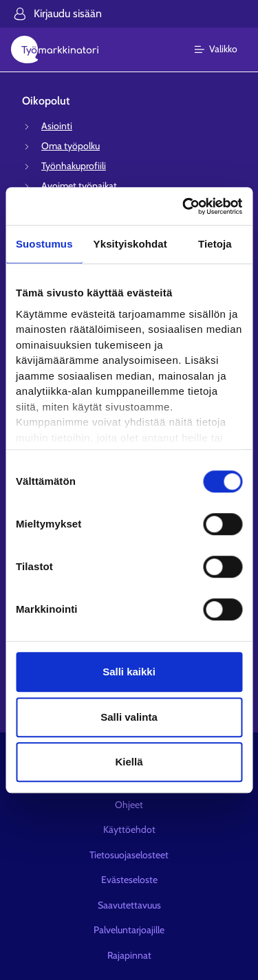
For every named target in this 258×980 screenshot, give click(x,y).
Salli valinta (129, 717)
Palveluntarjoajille (129, 930)
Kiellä (129, 762)
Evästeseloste (129, 880)
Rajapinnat (129, 955)
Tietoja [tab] (215, 244)
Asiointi (57, 126)
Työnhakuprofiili (74, 166)
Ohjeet (129, 805)
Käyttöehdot (129, 829)
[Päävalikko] (224, 50)
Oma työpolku (71, 146)
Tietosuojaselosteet (129, 855)
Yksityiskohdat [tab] (130, 244)
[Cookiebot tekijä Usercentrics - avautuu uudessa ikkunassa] (184, 206)
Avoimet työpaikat (79, 186)
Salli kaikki (129, 672)
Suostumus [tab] (44, 244)
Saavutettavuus (129, 905)
